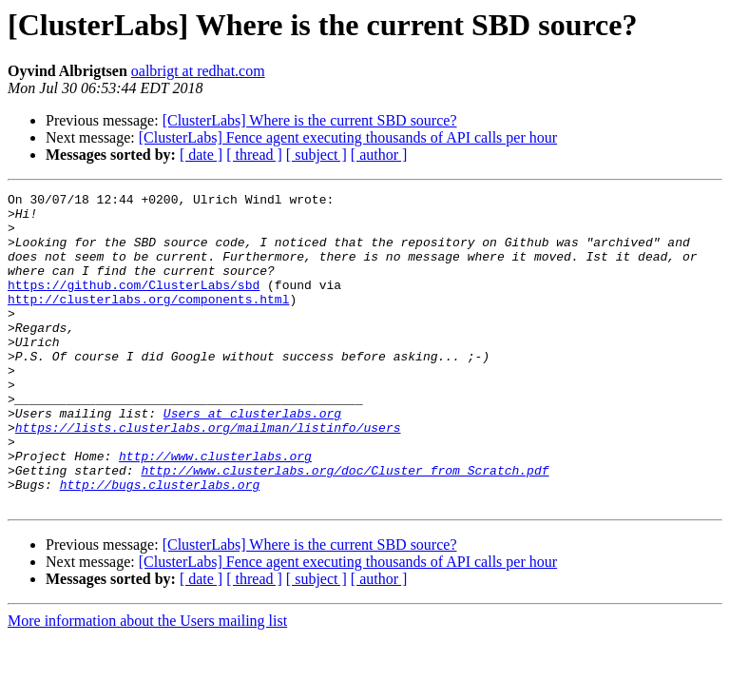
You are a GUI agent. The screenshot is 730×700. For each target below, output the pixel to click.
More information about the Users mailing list (147, 683)
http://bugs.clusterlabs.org (160, 544)
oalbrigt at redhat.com (198, 71)
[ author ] (379, 155)
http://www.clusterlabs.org (215, 510)
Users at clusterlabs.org (252, 458)
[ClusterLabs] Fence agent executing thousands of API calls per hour (348, 137)
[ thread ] (254, 155)
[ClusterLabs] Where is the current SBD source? (310, 120)
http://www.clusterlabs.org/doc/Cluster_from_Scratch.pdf (345, 527)
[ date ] (201, 155)
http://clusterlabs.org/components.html (148, 321)
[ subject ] (317, 155)
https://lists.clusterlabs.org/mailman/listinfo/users (208, 476)
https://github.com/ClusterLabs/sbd (134, 304)
